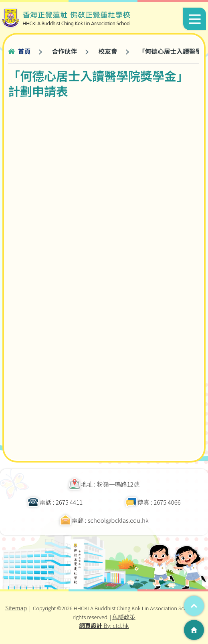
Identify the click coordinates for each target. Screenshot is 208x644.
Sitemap (16, 608)
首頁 (24, 51)
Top (194, 606)
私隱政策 (124, 616)
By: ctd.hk (104, 625)
